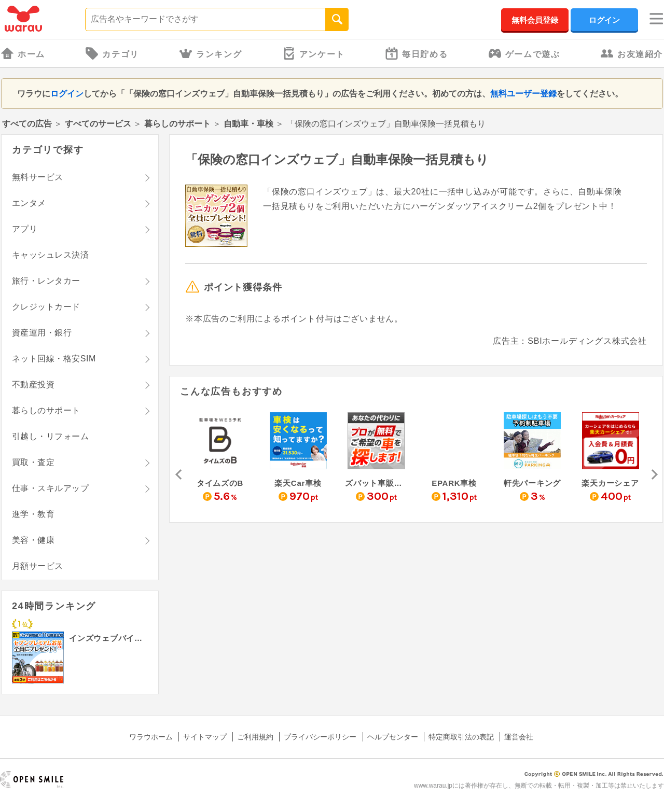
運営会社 (519, 737)
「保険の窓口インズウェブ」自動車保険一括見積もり (337, 159)
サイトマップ (205, 737)
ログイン (604, 20)
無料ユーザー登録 (523, 94)
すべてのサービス (98, 124)
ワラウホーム (151, 737)
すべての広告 (27, 124)
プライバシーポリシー (320, 737)
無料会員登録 (535, 20)
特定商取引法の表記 (461, 737)
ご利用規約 (255, 737)
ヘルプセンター (393, 737)
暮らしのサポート (177, 124)
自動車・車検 (250, 124)
